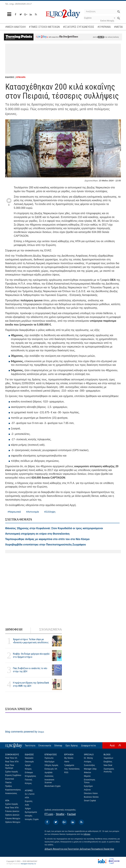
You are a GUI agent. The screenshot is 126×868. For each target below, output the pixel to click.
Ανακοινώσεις (11, 793)
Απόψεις (88, 762)
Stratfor (60, 814)
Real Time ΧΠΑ (12, 762)
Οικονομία (29, 762)
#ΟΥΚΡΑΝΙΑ (104, 27)
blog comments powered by (25, 732)
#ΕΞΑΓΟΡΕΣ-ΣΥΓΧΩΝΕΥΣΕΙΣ (79, 27)
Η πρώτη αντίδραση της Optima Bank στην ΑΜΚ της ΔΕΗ (31, 684)
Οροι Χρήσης (72, 746)
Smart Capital (90, 801)
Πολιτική (29, 780)
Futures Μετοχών (13, 819)
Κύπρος (28, 783)
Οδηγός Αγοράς (52, 765)
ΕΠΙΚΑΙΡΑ (21, 77)
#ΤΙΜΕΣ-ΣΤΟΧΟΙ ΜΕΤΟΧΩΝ (44, 27)
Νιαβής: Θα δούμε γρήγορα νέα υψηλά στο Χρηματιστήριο (31, 655)
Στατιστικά (10, 779)
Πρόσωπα (49, 758)
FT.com (49, 814)
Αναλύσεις (49, 776)
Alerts (67, 762)
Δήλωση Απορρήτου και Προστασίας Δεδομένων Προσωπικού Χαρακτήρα (79, 849)
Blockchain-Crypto (53, 786)
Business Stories (91, 797)
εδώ (101, 37)
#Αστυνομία (32, 512)
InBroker (87, 834)
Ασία (27, 805)
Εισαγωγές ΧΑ (51, 769)
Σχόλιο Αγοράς (12, 772)
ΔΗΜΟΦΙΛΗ (14, 629)
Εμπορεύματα (31, 812)
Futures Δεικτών (12, 811)
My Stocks (69, 758)
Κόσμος (28, 769)
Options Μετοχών (13, 822)
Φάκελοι (88, 772)
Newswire (29, 758)
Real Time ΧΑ (11, 758)
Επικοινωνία (45, 746)
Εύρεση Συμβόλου (13, 775)
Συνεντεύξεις (89, 765)
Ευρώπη (29, 801)
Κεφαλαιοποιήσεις (13, 790)
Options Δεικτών (12, 815)
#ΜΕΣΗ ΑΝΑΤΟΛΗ (15, 27)
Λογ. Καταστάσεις (72, 769)
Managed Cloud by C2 (28, 864)
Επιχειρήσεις (31, 776)
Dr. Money (89, 758)
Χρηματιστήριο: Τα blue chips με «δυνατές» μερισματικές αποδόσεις (31, 641)
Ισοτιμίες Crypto (32, 819)
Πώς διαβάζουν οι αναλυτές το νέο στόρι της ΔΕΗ (30, 670)
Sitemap (58, 746)
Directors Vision (91, 793)
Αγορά (28, 765)
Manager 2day (90, 769)
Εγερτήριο (88, 786)
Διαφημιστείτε (89, 746)
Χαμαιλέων (108, 758)
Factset (71, 814)
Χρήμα (28, 808)
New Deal (108, 765)
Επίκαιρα (29, 772)
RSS (66, 772)
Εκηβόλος (108, 762)
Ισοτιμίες (29, 816)
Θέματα (87, 776)
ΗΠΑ (27, 798)
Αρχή (112, 745)
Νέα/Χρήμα (50, 762)
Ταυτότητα (30, 746)
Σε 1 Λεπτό (30, 794)
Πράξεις (9, 786)
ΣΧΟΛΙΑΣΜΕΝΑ (50, 629)
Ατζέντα (87, 790)
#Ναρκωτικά (14, 512)
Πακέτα (8, 783)
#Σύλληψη (50, 512)
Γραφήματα (69, 765)
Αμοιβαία (49, 772)
